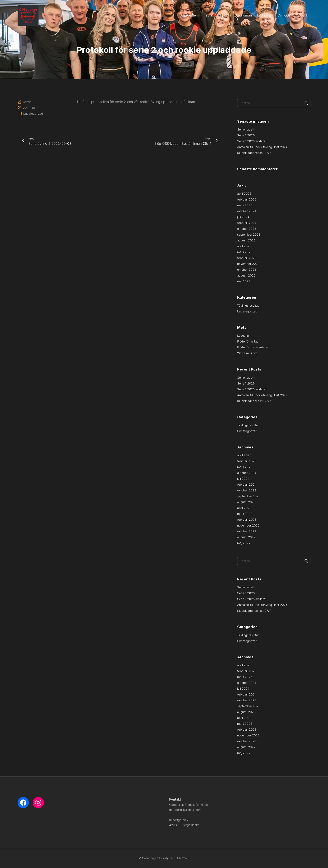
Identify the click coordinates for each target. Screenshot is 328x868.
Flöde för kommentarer (253, 347)
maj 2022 (244, 281)
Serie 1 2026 (246, 135)
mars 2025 (245, 205)
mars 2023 (245, 252)
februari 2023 (247, 258)
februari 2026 (247, 199)
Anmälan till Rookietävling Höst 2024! (263, 147)
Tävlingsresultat (248, 305)
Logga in (243, 336)
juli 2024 (243, 217)
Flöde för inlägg (248, 341)
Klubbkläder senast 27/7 (254, 153)
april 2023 (244, 246)
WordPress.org (247, 353)
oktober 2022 (247, 270)
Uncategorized (33, 114)
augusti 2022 (246, 275)
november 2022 (248, 264)
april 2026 (244, 194)
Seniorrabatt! (246, 129)
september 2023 (249, 234)
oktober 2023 (247, 229)
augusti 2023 (246, 240)
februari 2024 (247, 223)
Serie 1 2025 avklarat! (252, 141)
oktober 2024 (247, 211)
